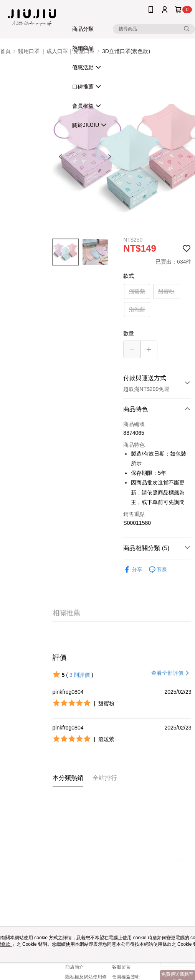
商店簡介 (74, 967)
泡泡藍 (137, 309)
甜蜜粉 (166, 291)
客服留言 (121, 967)
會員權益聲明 (126, 977)
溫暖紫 (137, 291)
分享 (133, 570)
